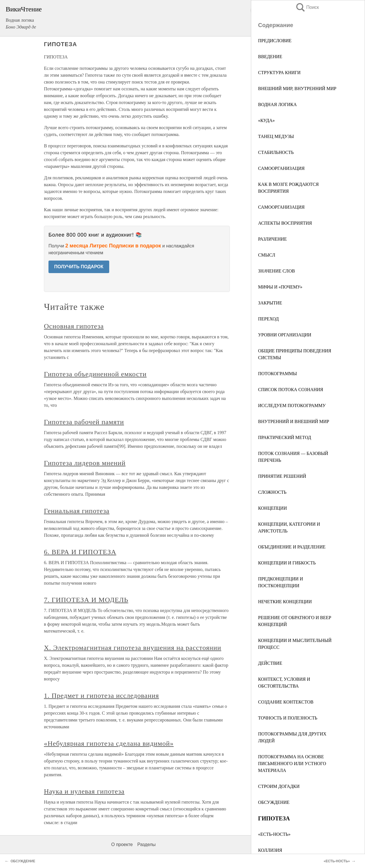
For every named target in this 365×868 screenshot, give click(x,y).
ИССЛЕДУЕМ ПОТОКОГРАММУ (292, 405)
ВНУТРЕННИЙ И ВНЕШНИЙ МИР (294, 421)
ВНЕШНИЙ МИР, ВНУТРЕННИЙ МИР (297, 89)
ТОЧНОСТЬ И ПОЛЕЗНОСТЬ (288, 718)
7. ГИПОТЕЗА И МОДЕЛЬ (86, 600)
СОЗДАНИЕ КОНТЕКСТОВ (286, 702)
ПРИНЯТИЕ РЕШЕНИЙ (282, 476)
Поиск (307, 7)
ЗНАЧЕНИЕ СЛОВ (276, 271)
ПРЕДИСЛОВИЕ (275, 41)
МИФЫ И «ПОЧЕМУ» (280, 287)
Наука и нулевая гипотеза (84, 791)
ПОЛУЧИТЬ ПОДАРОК (79, 267)
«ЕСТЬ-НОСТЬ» (274, 834)
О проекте (122, 844)
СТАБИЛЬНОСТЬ (276, 152)
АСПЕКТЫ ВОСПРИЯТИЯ (285, 223)
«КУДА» (266, 120)
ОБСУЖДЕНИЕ (274, 802)
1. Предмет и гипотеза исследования (102, 696)
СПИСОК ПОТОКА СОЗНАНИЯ (291, 390)
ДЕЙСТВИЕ (270, 663)
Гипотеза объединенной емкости (95, 374)
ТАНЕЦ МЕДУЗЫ (276, 136)
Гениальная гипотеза (77, 511)
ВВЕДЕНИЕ (270, 57)
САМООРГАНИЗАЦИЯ (281, 168)
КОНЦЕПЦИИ (272, 508)
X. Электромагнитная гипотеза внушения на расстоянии (133, 648)
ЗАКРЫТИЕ (270, 303)
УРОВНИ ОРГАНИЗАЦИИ (285, 335)
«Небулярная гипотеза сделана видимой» (109, 743)
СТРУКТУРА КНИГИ (279, 73)
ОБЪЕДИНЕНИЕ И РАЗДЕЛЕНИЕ (292, 547)
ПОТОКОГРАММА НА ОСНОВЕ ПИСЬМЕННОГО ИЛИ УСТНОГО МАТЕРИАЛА (292, 764)
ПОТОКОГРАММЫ (277, 374)
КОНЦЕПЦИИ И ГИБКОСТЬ (287, 563)
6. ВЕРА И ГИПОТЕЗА (80, 552)
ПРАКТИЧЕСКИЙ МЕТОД (285, 437)
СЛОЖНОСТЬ (272, 492)
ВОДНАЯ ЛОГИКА (277, 104)
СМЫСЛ (267, 255)
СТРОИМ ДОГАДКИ (279, 786)
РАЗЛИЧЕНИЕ (272, 239)
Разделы (146, 844)
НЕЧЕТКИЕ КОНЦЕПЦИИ (285, 602)
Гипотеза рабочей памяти (84, 422)
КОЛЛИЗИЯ (270, 850)
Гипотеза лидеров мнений (85, 463)
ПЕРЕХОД (268, 319)
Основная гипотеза (74, 326)
